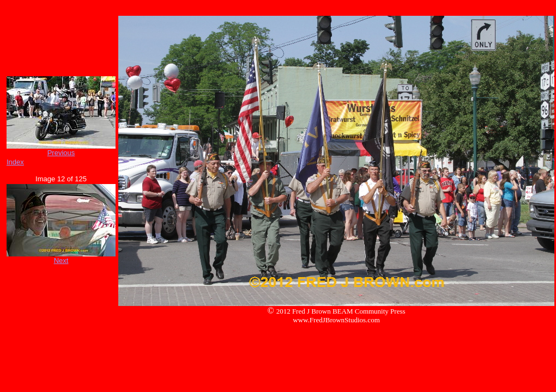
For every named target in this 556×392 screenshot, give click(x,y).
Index (15, 162)
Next (61, 261)
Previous (61, 153)
